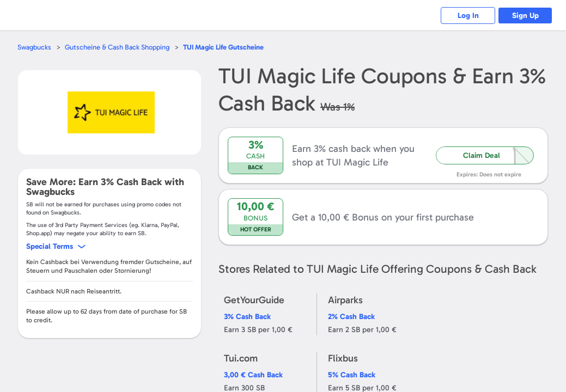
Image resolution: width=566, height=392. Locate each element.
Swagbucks (34, 47)
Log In (468, 16)
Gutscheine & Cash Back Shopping (117, 47)
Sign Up (525, 16)
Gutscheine (223, 47)
